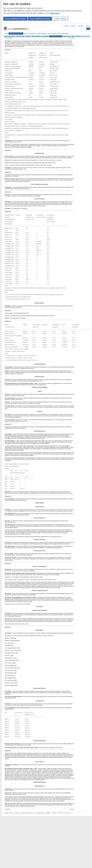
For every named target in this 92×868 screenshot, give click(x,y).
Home (6, 34)
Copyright (48, 858)
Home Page (71, 38)
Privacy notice (54, 858)
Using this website (40, 858)
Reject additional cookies (40, 19)
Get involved (52, 34)
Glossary (11, 858)
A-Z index (6, 858)
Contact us (88, 26)
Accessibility (66, 26)
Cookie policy (60, 858)
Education (66, 34)
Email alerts (74, 26)
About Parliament (42, 34)
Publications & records (56, 36)
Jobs (34, 858)
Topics (78, 36)
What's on (28, 36)
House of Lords (20, 36)
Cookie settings (60, 19)
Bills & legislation (36, 36)
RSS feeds (81, 26)
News (73, 36)
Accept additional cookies (15, 19)
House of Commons (10, 36)
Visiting (59, 34)
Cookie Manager (67, 858)
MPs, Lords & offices (30, 34)
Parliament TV (67, 36)
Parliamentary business (16, 34)
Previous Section (9, 38)
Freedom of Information (26, 858)
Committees (45, 36)
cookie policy (54, 13)
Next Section (8, 854)
